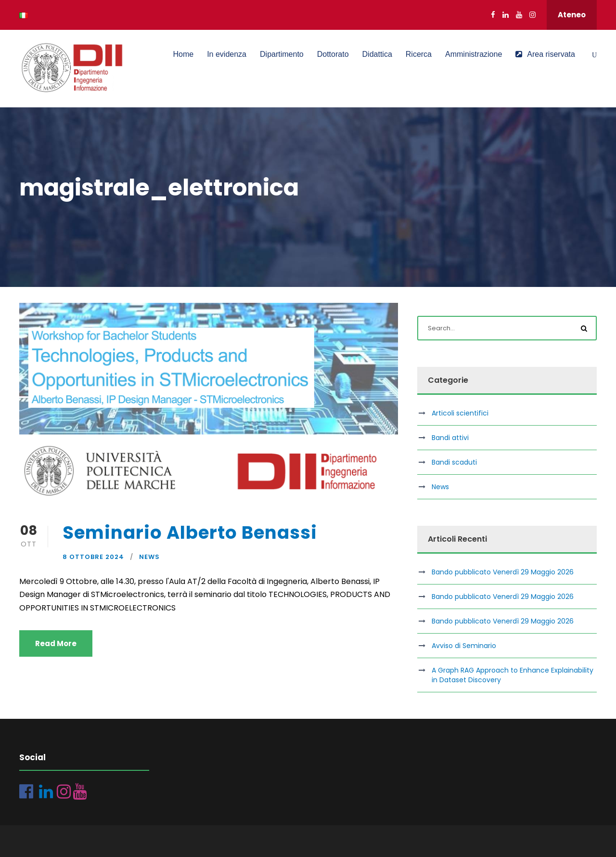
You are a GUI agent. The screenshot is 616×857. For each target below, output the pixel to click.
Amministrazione (474, 54)
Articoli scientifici (460, 413)
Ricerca (419, 54)
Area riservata (545, 54)
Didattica (377, 54)
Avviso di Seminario (464, 646)
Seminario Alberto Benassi (190, 532)
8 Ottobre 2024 (93, 557)
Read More (56, 643)
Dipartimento (282, 54)
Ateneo (572, 15)
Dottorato (333, 54)
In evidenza (227, 54)
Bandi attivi (450, 438)
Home (183, 54)
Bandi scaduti (454, 462)
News (149, 557)
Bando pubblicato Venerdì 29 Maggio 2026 (503, 572)
